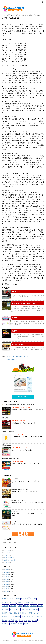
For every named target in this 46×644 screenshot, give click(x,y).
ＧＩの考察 (7, 550)
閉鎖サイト (5, 624)
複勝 (25, 620)
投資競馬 (5, 613)
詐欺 (29, 620)
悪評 (23, 609)
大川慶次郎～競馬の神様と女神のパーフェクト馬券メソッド (19, 404)
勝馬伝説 (6, 418)
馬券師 (26, 624)
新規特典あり (24, 613)
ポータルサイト (7, 602)
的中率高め (25, 617)
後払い (18, 609)
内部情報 (26, 606)
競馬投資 (5, 620)
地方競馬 (40, 606)
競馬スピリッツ (7, 445)
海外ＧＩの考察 (8, 558)
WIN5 (9, 599)
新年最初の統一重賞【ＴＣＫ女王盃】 (18, 357)
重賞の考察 (7, 562)
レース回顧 (7, 553)
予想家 (27, 602)
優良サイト (33, 602)
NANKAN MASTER (18, 344)
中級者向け (21, 602)
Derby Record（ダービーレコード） (21, 490)
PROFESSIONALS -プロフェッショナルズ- (24, 303)
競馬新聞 (11, 620)
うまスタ (14, 522)
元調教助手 (13, 606)
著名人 (21, 620)
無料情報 (5, 617)
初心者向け (33, 606)
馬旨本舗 (15, 318)
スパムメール (25, 599)
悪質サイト (29, 609)
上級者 (14, 602)
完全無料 (12, 609)
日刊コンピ (32, 613)
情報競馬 (36, 609)
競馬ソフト (32, 617)
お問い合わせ (23, 397)
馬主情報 (20, 624)
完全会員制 (5, 609)
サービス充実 (16, 599)
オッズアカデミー (16, 479)
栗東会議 (7, 570)
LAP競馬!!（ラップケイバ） (19, 500)
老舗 (16, 620)
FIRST (4, 599)
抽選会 (11, 613)
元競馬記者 (5, 606)
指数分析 (16, 613)
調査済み (35, 620)
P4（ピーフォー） (16, 511)
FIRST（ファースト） (9, 431)
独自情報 (18, 617)
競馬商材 (39, 617)
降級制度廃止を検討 (13, 359)
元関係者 (20, 606)
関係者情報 (13, 624)
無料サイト (40, 613)
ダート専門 (33, 599)
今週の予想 (7, 555)
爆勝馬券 (15, 331)
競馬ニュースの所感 (10, 560)
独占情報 (11, 617)
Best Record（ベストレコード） (12, 459)
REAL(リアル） (16, 291)
